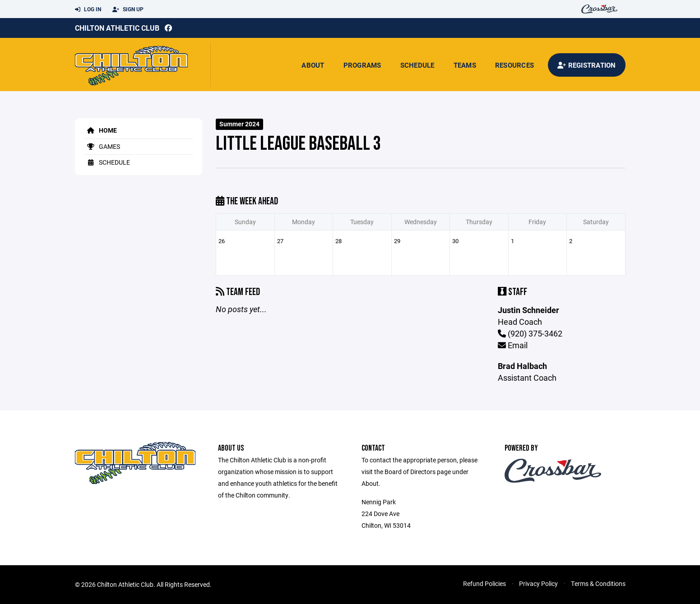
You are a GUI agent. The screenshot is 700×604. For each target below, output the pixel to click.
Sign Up (128, 9)
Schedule (417, 65)
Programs (362, 65)
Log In (88, 9)
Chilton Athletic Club (117, 28)
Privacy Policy (538, 583)
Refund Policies (484, 583)
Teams (465, 65)
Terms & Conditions (598, 583)
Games (102, 146)
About (313, 65)
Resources (515, 65)
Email (513, 345)
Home (100, 130)
